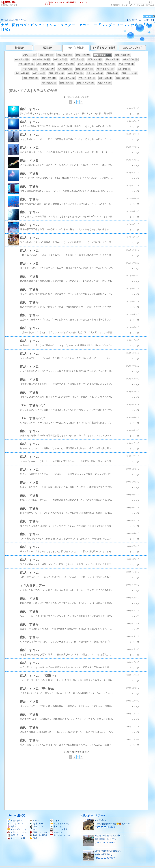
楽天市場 (150, 5)
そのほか (56, 832)
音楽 (33, 829)
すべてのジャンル (60, 835)
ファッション (15, 824)
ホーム (4, 20)
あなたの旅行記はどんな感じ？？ (110, 835)
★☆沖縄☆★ (101, 820)
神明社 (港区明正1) (103, 854)
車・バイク (57, 826)
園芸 (33, 838)
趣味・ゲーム (38, 824)
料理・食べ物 (15, 835)
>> (118, 5)
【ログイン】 (149, 20)
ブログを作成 (138, 5)
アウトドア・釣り (60, 824)
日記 (11, 20)
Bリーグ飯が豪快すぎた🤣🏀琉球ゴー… (113, 824)
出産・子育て (15, 821)
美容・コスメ (15, 826)
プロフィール (20, 20)
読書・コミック (39, 832)
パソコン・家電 (59, 829)
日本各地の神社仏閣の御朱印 (108, 851)
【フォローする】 (134, 20)
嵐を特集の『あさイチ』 (106, 839)
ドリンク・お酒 (16, 838)
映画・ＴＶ (37, 826)
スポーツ (56, 821)
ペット (34, 821)
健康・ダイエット (17, 829)
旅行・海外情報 (11, 5)
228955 (147, 17)
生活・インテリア (17, 832)
